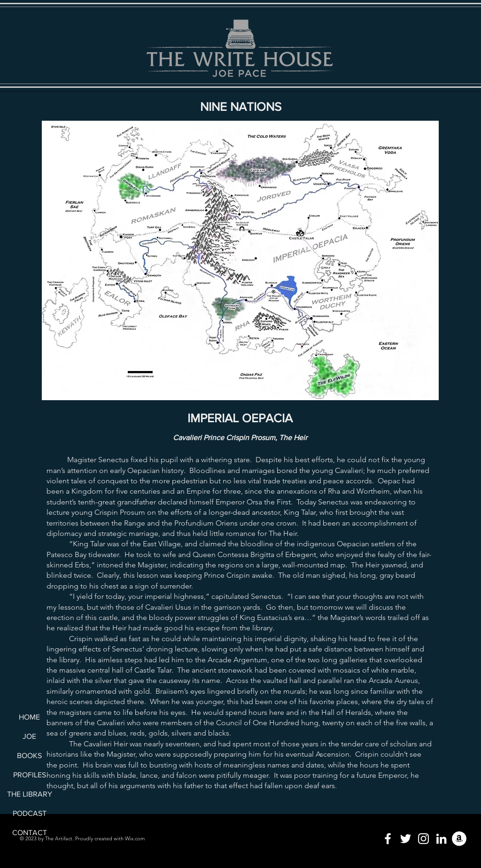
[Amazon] (459, 839)
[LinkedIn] (441, 839)
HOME (29, 717)
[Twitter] (406, 839)
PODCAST (30, 813)
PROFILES (30, 775)
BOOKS (29, 756)
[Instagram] (423, 839)
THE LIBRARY (29, 794)
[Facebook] (388, 839)
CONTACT (30, 833)
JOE (29, 736)
